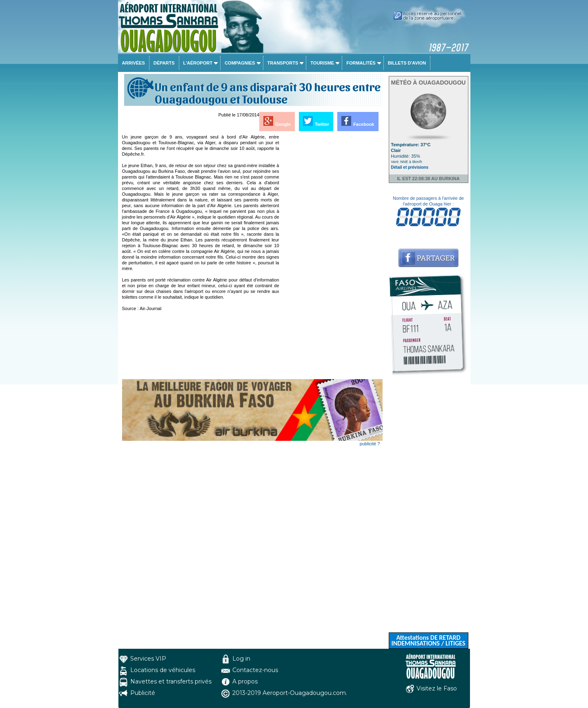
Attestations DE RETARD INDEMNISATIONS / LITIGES (428, 640)
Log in (241, 659)
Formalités (361, 63)
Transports (283, 63)
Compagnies (240, 63)
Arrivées (134, 63)
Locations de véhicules (163, 670)
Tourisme (322, 63)
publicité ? (370, 444)
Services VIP (148, 659)
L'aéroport (198, 63)
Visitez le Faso (437, 688)
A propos (245, 681)
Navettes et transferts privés (171, 681)
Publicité (143, 693)
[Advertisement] (332, 257)
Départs (164, 63)
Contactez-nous (255, 670)
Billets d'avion (407, 63)
